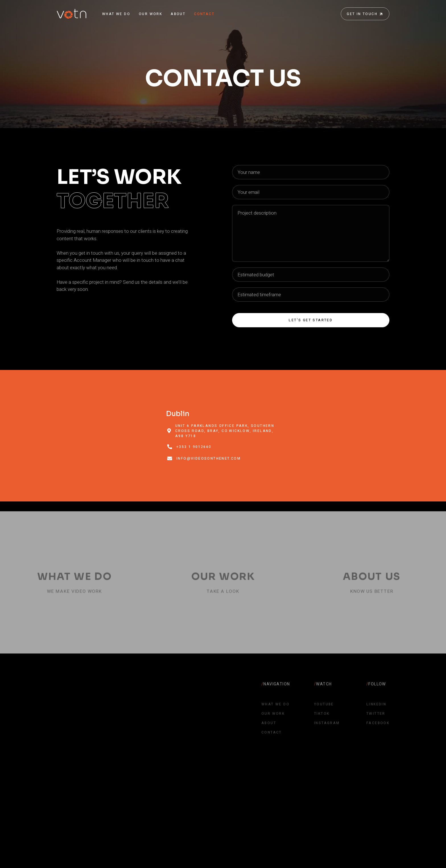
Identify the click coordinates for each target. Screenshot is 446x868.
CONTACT (204, 14)
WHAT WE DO (116, 14)
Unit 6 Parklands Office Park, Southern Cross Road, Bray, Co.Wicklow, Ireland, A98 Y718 (225, 431)
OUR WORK (150, 14)
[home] (72, 14)
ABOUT (178, 14)
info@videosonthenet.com (208, 458)
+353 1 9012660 (194, 447)
